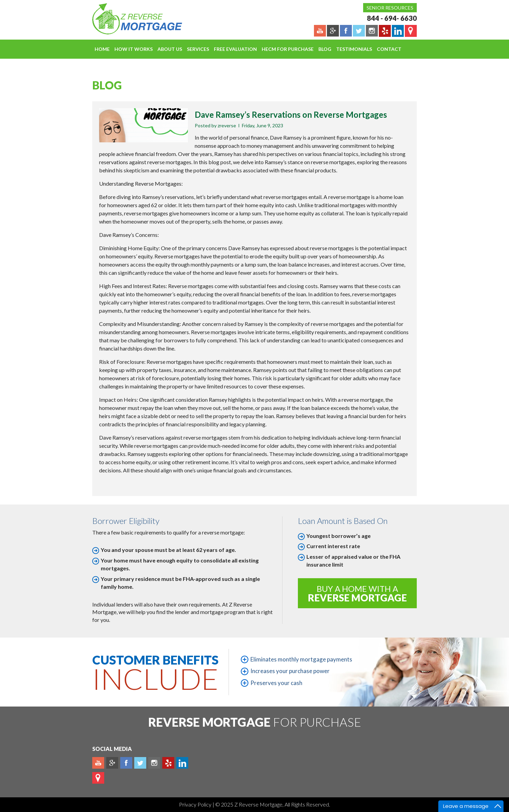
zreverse (227, 125)
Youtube (98, 763)
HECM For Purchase (288, 49)
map (98, 778)
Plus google (112, 763)
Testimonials (354, 49)
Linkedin (182, 763)
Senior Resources (390, 8)
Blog (325, 49)
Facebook (126, 763)
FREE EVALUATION (235, 49)
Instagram (154, 763)
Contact (389, 49)
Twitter (140, 763)
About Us (170, 49)
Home (102, 49)
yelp (168, 763)
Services (198, 49)
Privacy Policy (196, 804)
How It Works (134, 49)
